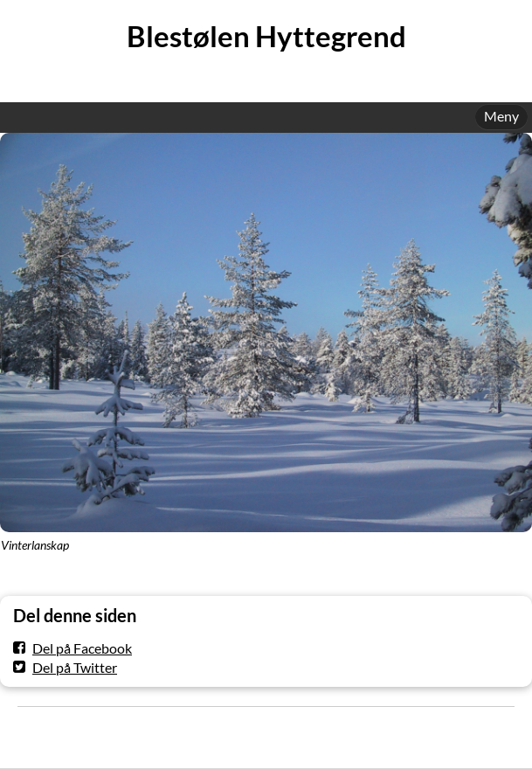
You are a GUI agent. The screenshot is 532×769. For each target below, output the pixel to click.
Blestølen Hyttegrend (266, 36)
